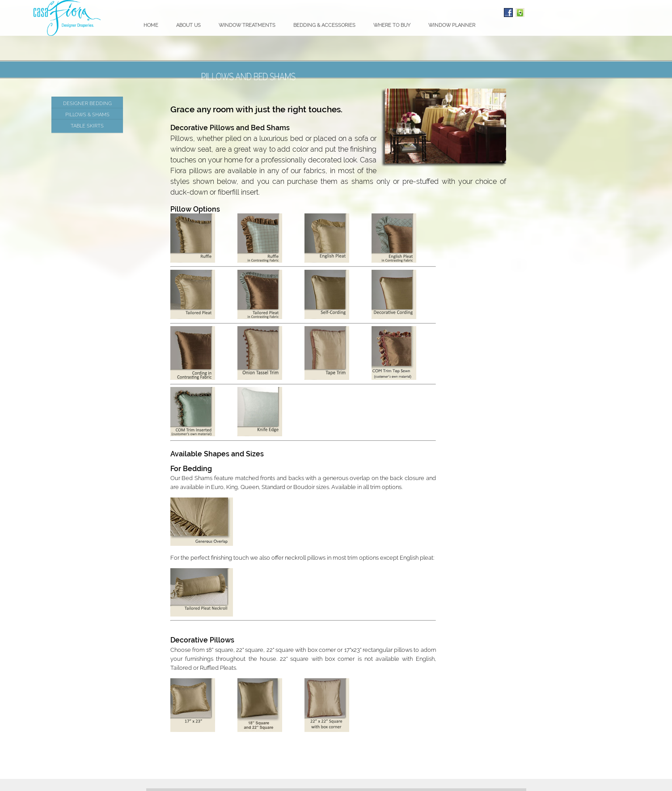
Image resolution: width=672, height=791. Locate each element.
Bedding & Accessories (324, 25)
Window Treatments (247, 25)
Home (151, 25)
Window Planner (452, 25)
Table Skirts (87, 126)
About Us (188, 25)
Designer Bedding (87, 103)
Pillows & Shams (87, 115)
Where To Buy (392, 25)
